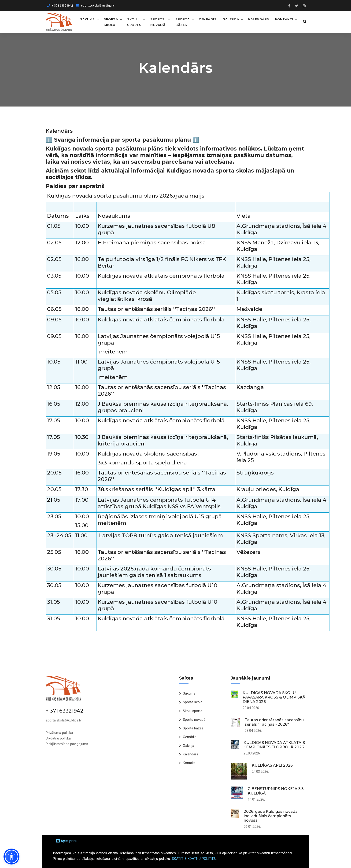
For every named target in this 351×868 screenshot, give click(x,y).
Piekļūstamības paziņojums (67, 744)
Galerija (230, 19)
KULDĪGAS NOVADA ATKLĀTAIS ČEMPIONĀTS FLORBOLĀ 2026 (274, 745)
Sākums (87, 19)
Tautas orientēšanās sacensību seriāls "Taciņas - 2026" (274, 722)
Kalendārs (258, 19)
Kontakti (283, 19)
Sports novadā (158, 22)
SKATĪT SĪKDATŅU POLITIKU (194, 859)
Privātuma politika (59, 732)
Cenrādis (207, 19)
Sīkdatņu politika (58, 738)
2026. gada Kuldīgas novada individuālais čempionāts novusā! (271, 816)
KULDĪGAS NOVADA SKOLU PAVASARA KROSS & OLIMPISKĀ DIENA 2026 (274, 697)
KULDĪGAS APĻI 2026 (272, 765)
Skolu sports (134, 22)
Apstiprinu (67, 841)
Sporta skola (111, 22)
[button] (11, 857)
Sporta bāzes (182, 22)
